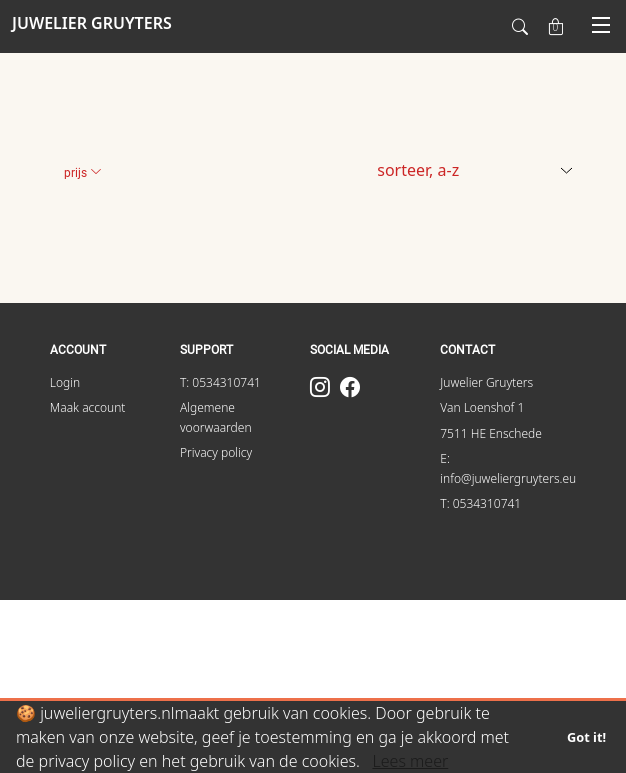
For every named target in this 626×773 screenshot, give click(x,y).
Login (65, 382)
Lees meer (410, 761)
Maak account (88, 407)
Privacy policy (216, 452)
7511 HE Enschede (491, 433)
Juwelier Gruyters (486, 382)
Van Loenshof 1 (482, 407)
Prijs (83, 173)
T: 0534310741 (220, 382)
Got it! (586, 737)
